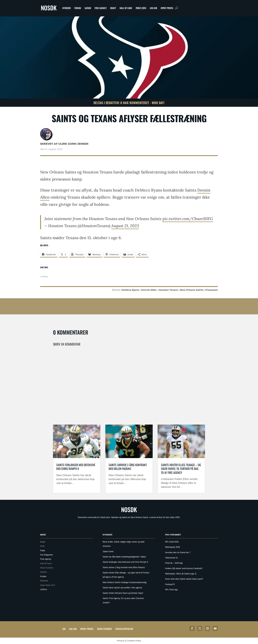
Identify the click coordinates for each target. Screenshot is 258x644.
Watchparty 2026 (173, 547)
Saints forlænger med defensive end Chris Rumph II (76, 467)
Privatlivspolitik (124, 629)
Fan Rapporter (46, 555)
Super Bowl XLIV (48, 585)
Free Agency (101, 8)
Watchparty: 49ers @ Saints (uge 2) (181, 574)
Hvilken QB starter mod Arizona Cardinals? (184, 568)
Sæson (88, 8)
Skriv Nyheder (104, 629)
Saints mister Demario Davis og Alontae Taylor (123, 593)
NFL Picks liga (171, 590)
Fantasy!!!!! (170, 584)
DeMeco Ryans (130, 290)
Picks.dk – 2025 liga (174, 563)
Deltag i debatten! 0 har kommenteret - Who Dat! (129, 103)
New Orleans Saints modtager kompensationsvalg (125, 582)
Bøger (43, 542)
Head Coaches (47, 568)
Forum (78, 8)
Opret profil (167, 8)
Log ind (153, 8)
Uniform (44, 589)
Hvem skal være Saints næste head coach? (184, 579)
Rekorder (44, 581)
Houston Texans (168, 290)
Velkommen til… (172, 558)
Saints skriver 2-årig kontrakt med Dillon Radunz (128, 467)
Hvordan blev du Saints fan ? (178, 553)
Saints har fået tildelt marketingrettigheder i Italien (124, 557)
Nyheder (67, 8)
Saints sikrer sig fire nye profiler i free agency (122, 588)
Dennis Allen (149, 290)
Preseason (212, 290)
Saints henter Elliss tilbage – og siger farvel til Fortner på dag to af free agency (181, 469)
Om (64, 629)
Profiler (43, 576)
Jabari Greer (108, 552)
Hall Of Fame (126, 8)
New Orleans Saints (192, 290)
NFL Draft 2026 (172, 542)
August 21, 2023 (125, 226)
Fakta (43, 551)
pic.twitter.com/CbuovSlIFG (188, 219)
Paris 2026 (141, 8)
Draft (113, 8)
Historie (44, 572)
